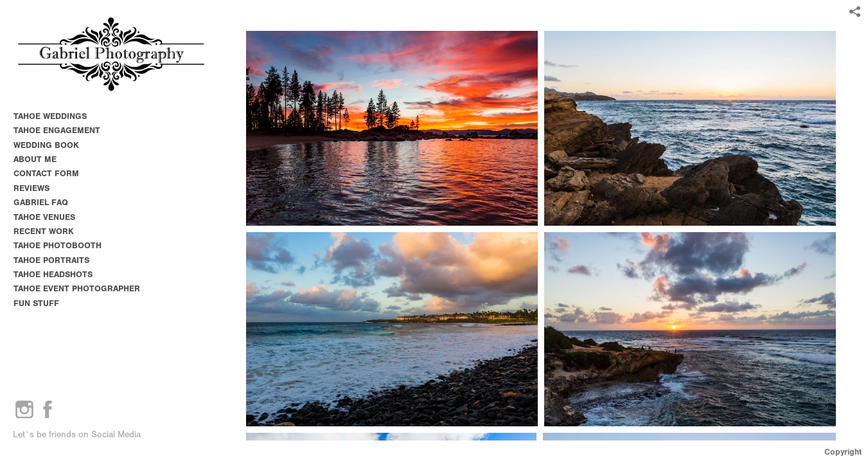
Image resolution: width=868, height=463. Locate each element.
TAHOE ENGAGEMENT (57, 130)
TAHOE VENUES (50, 217)
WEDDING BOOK (46, 145)
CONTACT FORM (46, 173)
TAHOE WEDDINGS (50, 116)
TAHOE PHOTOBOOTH (58, 245)
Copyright (843, 452)
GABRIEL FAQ (41, 202)
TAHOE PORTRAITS (51, 260)
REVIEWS (31, 188)
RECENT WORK (44, 231)
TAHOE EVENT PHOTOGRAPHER (77, 288)
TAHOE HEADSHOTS (53, 274)
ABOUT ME (35, 159)
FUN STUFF (36, 303)
